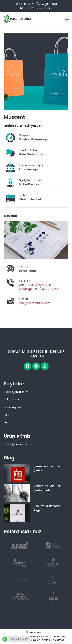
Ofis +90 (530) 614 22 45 (35, 285)
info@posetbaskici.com (35, 303)
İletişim (9, 422)
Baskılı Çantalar (16, 392)
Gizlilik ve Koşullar (36, 632)
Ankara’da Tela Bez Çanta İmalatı (47, 488)
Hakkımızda (11, 399)
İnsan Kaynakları (14, 407)
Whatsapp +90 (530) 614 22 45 (39, 289)
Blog (7, 415)
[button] (67, 19)
